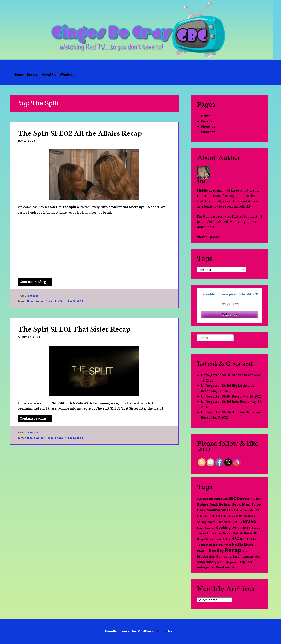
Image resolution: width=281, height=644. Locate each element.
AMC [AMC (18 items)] (200, 499)
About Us (49, 74)
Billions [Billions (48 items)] (222, 522)
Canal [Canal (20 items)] (201, 528)
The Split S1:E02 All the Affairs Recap (80, 133)
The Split (61, 301)
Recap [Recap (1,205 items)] (233, 550)
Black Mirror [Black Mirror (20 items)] (235, 522)
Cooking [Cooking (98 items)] (223, 527)
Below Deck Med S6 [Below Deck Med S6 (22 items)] (209, 516)
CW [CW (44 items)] (234, 528)
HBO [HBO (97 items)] (235, 539)
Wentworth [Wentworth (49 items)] (225, 567)
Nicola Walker (36, 301)
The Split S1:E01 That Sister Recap (74, 329)
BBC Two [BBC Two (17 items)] (250, 499)
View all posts (208, 237)
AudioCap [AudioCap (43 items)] (221, 499)
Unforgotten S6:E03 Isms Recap (225, 402)
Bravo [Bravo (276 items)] (249, 521)
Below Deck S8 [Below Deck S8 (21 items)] (230, 516)
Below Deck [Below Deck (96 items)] (208, 504)
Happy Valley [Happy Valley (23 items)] (205, 539)
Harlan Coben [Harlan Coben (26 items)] (222, 539)
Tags (205, 258)
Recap (50, 301)
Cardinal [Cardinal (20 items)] (210, 528)
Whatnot (67, 74)
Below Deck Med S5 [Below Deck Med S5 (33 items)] (246, 510)
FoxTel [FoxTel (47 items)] (246, 528)
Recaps (32, 74)
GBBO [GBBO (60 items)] (211, 533)
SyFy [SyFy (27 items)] (217, 562)
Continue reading (36, 282)
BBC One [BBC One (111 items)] (237, 498)
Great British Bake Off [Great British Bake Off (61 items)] (240, 533)
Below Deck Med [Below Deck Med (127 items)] (235, 504)
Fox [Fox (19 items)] (239, 528)
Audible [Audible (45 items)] (208, 499)
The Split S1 (75, 301)
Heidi (172, 631)
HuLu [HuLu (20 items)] (243, 539)
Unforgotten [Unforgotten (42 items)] (206, 567)
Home (18, 74)
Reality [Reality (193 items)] (216, 551)
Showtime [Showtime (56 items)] (205, 562)
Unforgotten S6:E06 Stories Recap (227, 375)
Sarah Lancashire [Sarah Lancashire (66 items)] (246, 556)
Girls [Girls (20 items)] (219, 533)
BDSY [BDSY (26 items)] (259, 499)
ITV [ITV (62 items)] (250, 539)
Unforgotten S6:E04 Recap (221, 396)
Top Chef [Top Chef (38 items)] (246, 562)
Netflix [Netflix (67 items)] (238, 544)
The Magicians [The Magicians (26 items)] (229, 562)
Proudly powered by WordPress (129, 631)
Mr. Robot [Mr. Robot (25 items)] (225, 545)
